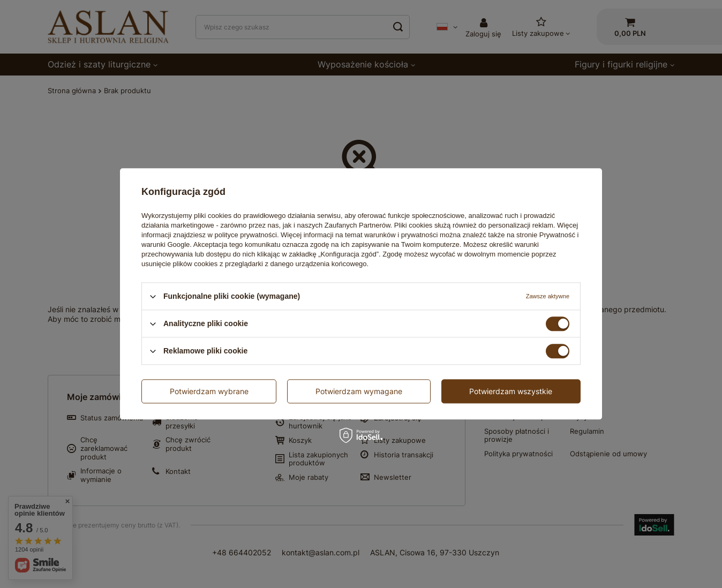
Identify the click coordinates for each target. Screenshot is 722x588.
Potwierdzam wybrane (209, 391)
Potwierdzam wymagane (359, 391)
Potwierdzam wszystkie (511, 391)
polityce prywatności (246, 235)
